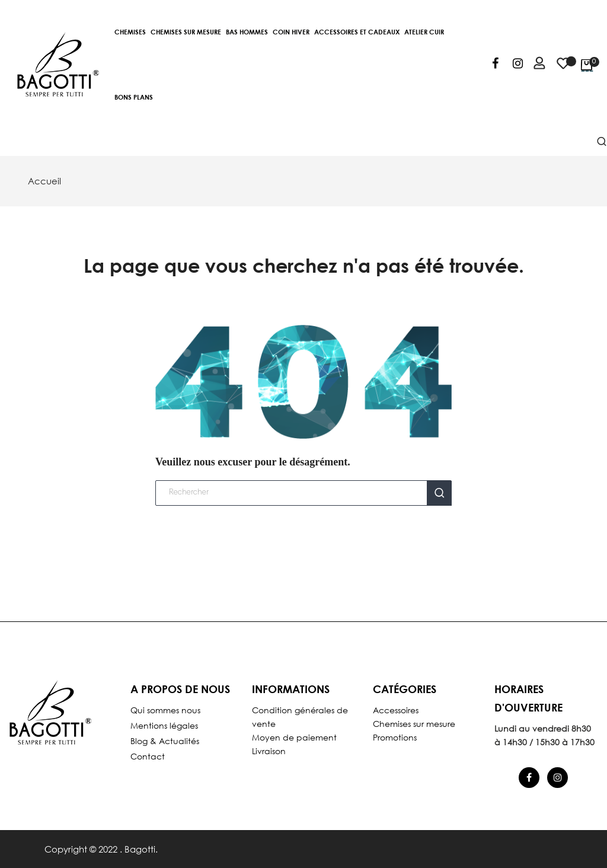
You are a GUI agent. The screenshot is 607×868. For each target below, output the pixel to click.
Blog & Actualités (165, 741)
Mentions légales (164, 725)
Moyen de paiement (294, 737)
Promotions (395, 737)
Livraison (269, 751)
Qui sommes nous (165, 710)
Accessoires (396, 710)
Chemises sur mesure (414, 724)
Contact (148, 756)
